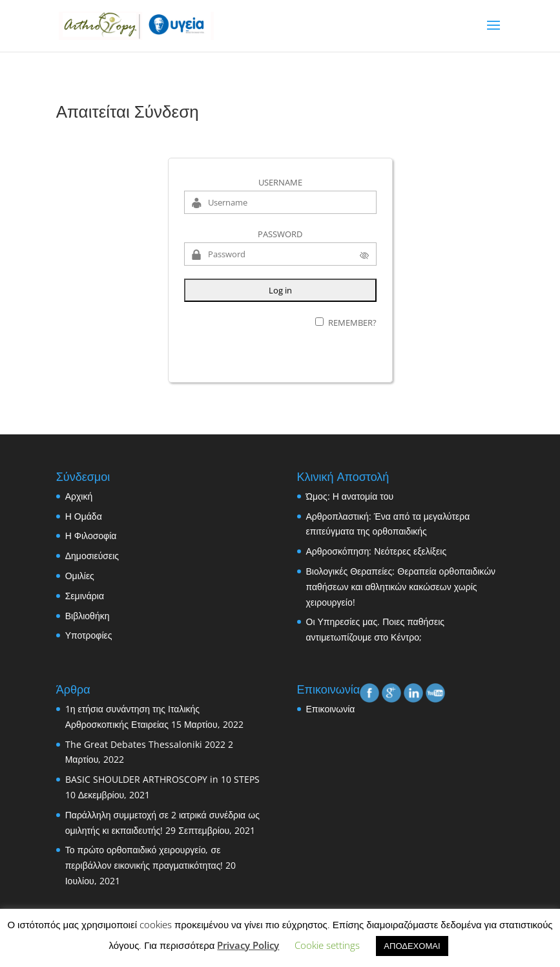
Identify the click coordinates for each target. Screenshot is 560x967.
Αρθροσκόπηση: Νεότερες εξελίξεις (377, 551)
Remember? (352, 323)
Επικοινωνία (331, 709)
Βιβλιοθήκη (88, 616)
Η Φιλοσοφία (91, 536)
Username (280, 182)
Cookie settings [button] (327, 945)
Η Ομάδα (84, 516)
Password (280, 234)
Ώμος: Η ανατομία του (350, 496)
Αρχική (79, 496)
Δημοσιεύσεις (92, 556)
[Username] (280, 202)
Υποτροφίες (89, 635)
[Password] (280, 254)
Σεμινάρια (85, 596)
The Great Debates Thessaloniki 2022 (145, 744)
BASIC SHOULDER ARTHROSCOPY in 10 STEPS (162, 779)
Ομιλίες (80, 576)
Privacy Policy (248, 945)
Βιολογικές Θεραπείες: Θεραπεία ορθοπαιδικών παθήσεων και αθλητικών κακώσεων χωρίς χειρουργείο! (401, 587)
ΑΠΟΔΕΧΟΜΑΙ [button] (412, 946)
